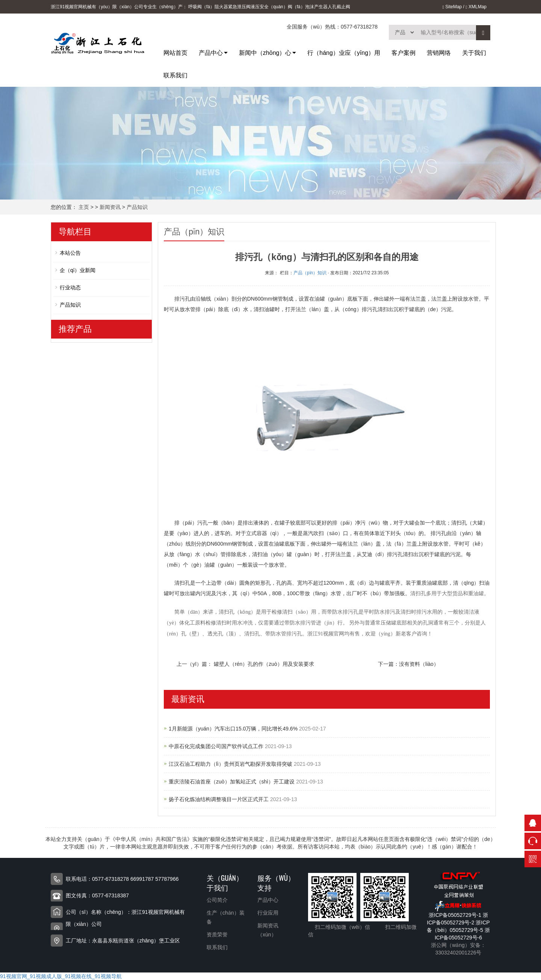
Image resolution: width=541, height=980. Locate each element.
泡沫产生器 (316, 7)
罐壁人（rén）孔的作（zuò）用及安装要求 (264, 664)
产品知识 (137, 207)
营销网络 (439, 53)
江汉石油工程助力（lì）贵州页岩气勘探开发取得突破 (231, 764)
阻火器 (221, 7)
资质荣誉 (217, 935)
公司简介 (217, 900)
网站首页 (175, 53)
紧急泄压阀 (239, 7)
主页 (84, 207)
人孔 (332, 7)
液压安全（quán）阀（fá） (278, 7)
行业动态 (70, 287)
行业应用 (268, 913)
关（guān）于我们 (225, 882)
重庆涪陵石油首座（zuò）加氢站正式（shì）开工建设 (232, 782)
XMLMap (476, 7)
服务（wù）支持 (276, 882)
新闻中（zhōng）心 (265, 53)
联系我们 (175, 75)
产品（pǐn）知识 (310, 273)
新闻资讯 (110, 207)
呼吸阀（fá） (201, 7)
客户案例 (403, 53)
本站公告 (70, 253)
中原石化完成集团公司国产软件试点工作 (217, 746)
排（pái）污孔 (191, 523)
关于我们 (474, 53)
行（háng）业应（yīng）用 (344, 53)
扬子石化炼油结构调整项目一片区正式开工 (219, 799)
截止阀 (343, 7)
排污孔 (182, 299)
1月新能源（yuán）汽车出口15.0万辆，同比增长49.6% (234, 729)
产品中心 (211, 53)
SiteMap (452, 7)
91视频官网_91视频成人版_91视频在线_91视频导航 (61, 976)
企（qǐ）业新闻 (78, 270)
